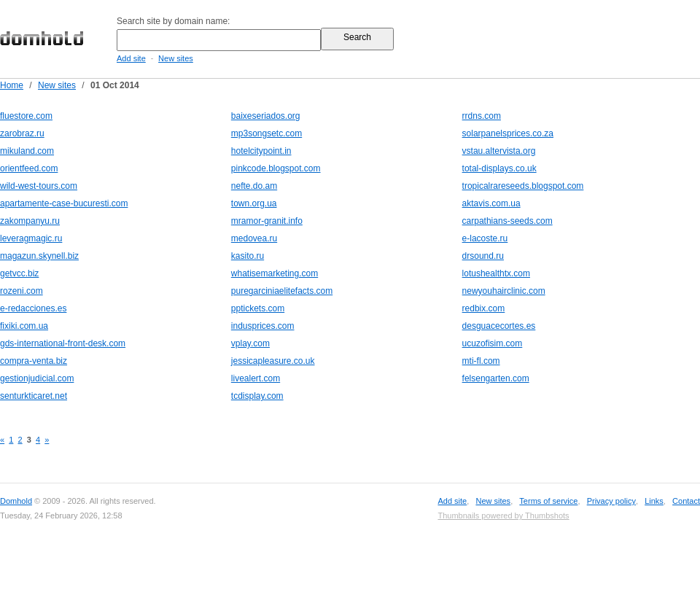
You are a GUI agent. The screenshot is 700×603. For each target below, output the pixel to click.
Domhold (16, 501)
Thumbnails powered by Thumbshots (503, 516)
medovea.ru (254, 238)
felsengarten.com (496, 378)
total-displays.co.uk (499, 168)
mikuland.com (27, 151)
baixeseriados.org (266, 116)
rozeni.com (22, 291)
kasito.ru (248, 256)
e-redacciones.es (33, 308)
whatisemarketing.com (275, 273)
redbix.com (484, 308)
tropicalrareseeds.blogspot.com (523, 186)
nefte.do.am (254, 186)
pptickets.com (258, 308)
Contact (686, 501)
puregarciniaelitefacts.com (282, 291)
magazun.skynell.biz (39, 256)
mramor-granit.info (267, 221)
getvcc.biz (19, 273)
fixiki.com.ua (24, 326)
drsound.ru (483, 256)
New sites (176, 58)
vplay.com (250, 343)
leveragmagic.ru (31, 238)
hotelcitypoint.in (261, 151)
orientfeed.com (29, 168)
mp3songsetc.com (267, 133)
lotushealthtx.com (496, 273)
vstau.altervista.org (499, 151)
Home (12, 85)
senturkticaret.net (34, 396)
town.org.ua (254, 203)
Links (654, 501)
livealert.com (256, 378)
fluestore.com (26, 116)
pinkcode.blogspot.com (276, 168)
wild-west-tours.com (39, 186)
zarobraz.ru (22, 133)
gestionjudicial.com (37, 378)
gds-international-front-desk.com (63, 343)
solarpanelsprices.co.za (508, 133)
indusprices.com (263, 326)
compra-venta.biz (34, 361)
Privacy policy (611, 501)
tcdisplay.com (257, 396)
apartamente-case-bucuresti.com (64, 203)
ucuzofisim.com (493, 343)
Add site (131, 58)
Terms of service (548, 501)
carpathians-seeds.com (507, 221)
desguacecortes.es (499, 326)
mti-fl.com (481, 361)
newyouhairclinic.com (504, 291)
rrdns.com (482, 116)
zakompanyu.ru (30, 221)
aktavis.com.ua (491, 203)
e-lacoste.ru (485, 238)
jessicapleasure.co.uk (273, 361)
